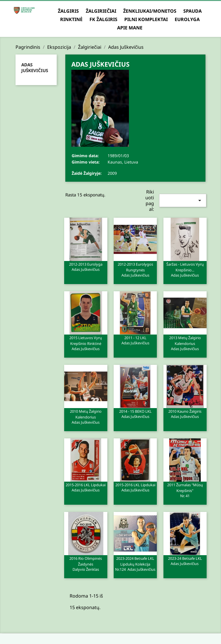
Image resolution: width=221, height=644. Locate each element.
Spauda (193, 11)
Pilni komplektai (146, 19)
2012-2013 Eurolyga (86, 266)
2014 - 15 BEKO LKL (135, 414)
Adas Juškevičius (35, 67)
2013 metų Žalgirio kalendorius (185, 343)
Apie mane (130, 28)
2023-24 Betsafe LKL (185, 561)
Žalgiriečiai (101, 11)
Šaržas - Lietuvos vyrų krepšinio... (185, 269)
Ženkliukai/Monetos (150, 11)
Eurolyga (187, 19)
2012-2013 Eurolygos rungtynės (135, 269)
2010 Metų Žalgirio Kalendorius (86, 416)
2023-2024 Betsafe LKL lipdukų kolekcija (135, 564)
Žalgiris (68, 11)
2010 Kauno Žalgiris (185, 414)
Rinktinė (71, 19)
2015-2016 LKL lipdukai (86, 487)
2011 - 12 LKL (135, 340)
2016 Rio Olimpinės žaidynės (86, 564)
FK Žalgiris (103, 19)
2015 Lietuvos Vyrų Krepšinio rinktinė (86, 343)
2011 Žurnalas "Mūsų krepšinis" (185, 490)
